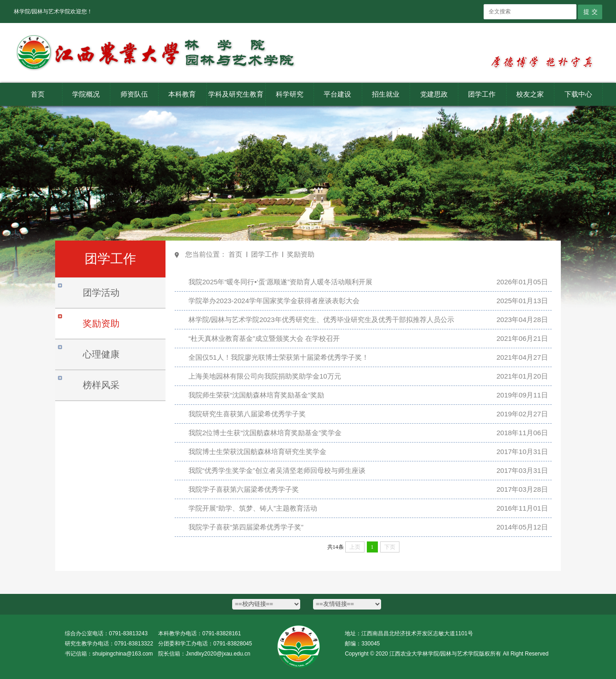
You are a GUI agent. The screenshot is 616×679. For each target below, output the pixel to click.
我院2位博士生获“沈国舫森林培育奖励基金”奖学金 (265, 433)
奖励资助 (301, 254)
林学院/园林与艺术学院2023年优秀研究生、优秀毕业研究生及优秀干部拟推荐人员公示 (321, 319)
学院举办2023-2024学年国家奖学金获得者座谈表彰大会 (274, 301)
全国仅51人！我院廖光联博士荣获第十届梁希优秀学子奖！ (279, 357)
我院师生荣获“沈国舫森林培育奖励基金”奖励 (256, 395)
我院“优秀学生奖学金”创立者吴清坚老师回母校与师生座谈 (277, 470)
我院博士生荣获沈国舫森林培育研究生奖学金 (257, 452)
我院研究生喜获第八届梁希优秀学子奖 (247, 414)
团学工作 (265, 254)
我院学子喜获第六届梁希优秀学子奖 (244, 489)
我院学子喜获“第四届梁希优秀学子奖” (246, 527)
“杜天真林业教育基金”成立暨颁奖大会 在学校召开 (264, 338)
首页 (235, 254)
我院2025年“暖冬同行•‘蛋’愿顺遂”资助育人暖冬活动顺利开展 (280, 282)
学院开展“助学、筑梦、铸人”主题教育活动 (253, 508)
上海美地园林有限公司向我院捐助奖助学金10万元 (265, 376)
